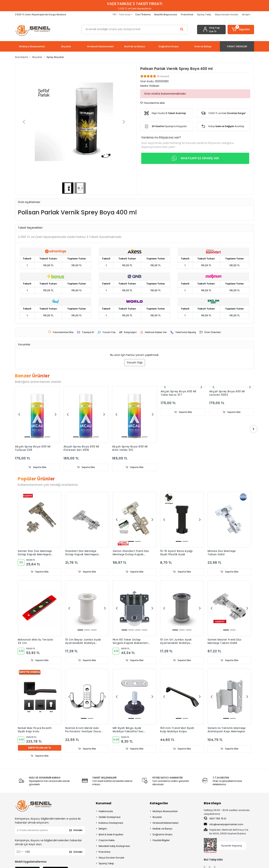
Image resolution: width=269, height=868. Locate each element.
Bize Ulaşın (212, 803)
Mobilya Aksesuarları (165, 811)
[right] (254, 429)
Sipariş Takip (204, 14)
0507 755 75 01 (215, 819)
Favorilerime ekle (153, 103)
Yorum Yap (135, 363)
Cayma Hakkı (107, 840)
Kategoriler (159, 803)
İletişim (246, 14)
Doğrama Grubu (163, 835)
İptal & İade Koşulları (111, 835)
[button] (241, 30)
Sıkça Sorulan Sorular (227, 14)
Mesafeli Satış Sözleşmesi (114, 846)
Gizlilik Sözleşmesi (110, 817)
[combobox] (19, 852)
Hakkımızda (106, 811)
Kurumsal (104, 803)
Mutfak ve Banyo (163, 829)
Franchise (105, 852)
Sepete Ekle (37, 467)
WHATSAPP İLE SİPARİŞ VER (195, 158)
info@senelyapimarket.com (224, 824)
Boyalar (157, 817)
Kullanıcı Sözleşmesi (111, 823)
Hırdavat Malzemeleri (166, 823)
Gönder (76, 831)
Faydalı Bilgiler (161, 840)
